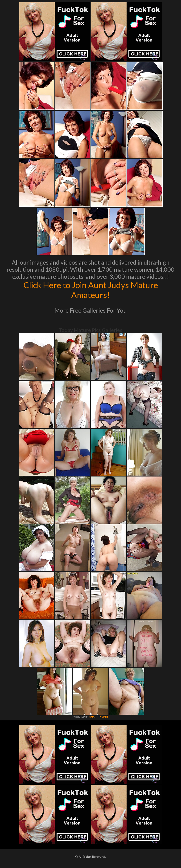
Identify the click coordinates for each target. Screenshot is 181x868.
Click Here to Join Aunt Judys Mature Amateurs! (91, 290)
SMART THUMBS (99, 717)
